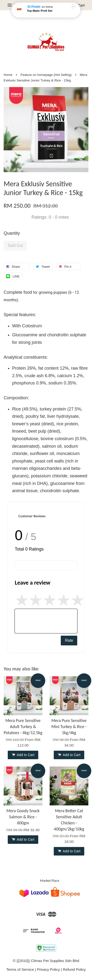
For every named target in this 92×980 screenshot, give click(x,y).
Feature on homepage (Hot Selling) (46, 75)
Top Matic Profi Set (40, 10)
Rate (69, 640)
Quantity (12, 233)
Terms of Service (20, 969)
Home (8, 75)
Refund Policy (74, 969)
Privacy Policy (48, 969)
